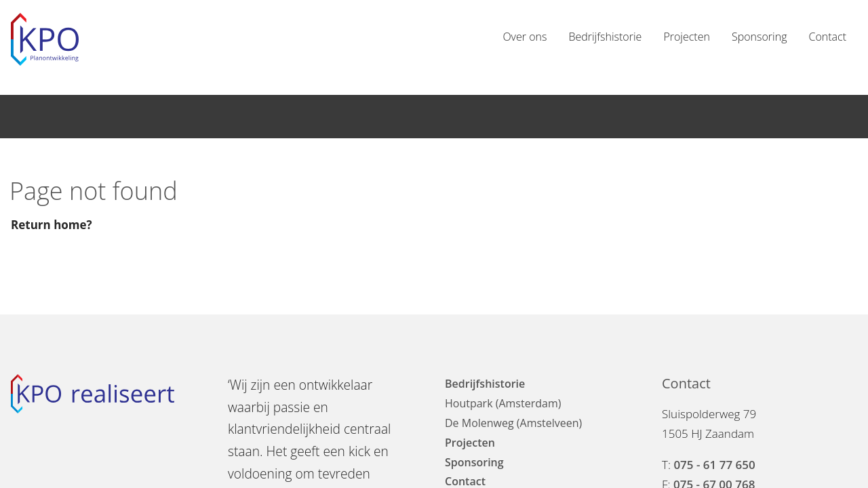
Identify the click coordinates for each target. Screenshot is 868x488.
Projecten (687, 37)
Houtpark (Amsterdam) (503, 403)
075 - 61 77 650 (714, 465)
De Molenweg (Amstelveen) (513, 423)
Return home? (52, 225)
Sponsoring (759, 37)
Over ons (525, 37)
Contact (827, 37)
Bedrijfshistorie (605, 37)
